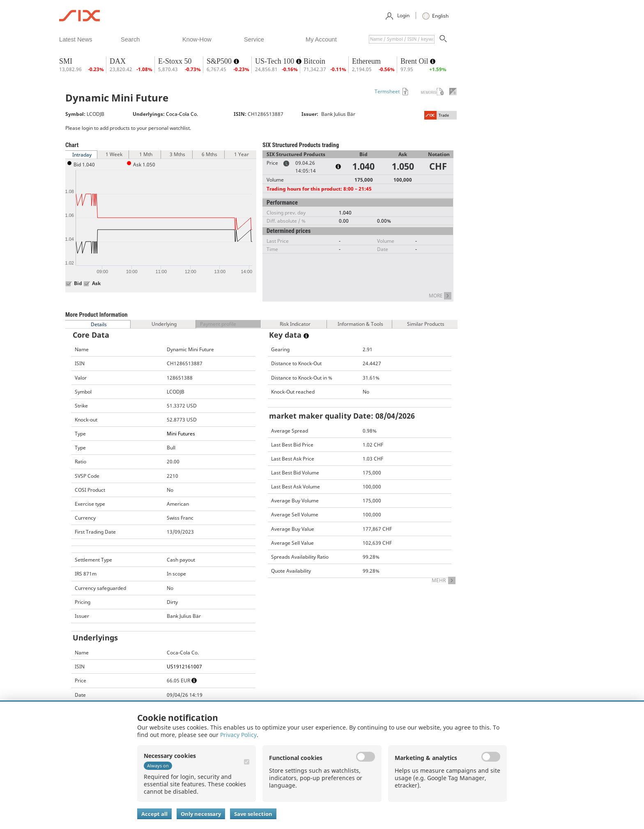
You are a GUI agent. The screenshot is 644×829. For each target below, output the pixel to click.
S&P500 (220, 61)
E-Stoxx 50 (175, 61)
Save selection (253, 814)
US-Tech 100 (276, 61)
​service (254, 39)
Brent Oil (415, 61)
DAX (118, 61)
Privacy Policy (238, 735)
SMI (66, 61)
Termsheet (387, 91)
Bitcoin (314, 61)
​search (130, 39)
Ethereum (366, 61)
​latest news (76, 39)
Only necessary (201, 814)
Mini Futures (181, 434)
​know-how (197, 39)
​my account (321, 39)
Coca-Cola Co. (182, 114)
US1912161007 (184, 667)
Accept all (154, 814)
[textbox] (402, 39)
